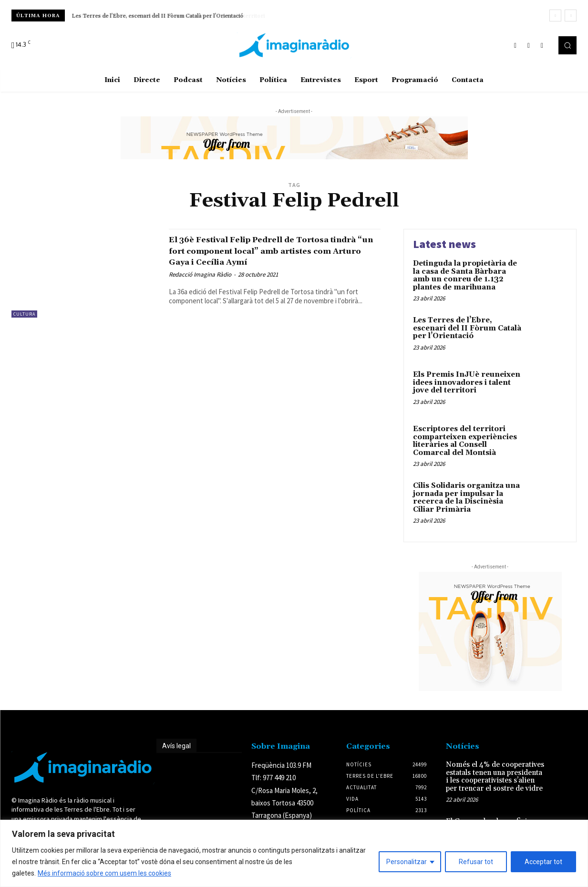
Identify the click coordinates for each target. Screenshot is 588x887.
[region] (294, 853)
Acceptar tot (543, 862)
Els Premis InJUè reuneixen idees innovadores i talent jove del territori (467, 382)
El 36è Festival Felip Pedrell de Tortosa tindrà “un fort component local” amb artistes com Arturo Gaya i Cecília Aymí (272, 250)
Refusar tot (476, 862)
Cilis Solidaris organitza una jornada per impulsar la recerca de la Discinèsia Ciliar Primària (466, 498)
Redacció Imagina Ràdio (200, 274)
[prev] (555, 15)
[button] (567, 45)
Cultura (24, 314)
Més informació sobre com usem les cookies (104, 873)
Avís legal (176, 746)
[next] (571, 15)
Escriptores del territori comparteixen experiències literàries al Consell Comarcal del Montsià (465, 441)
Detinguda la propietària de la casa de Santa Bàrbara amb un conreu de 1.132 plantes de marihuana (465, 275)
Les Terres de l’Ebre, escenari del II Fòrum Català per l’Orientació (158, 16)
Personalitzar (407, 862)
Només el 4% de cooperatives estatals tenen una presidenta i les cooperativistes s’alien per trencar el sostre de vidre (495, 777)
